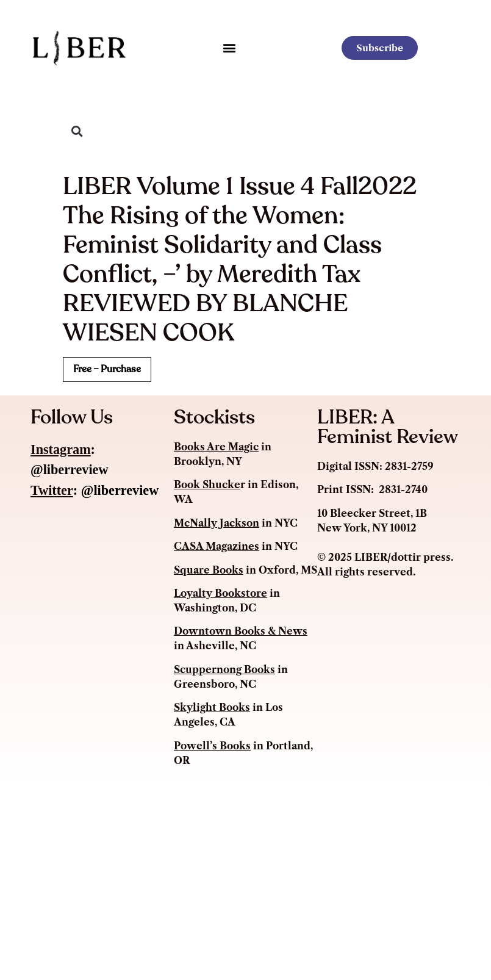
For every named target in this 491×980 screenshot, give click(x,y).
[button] (229, 48)
